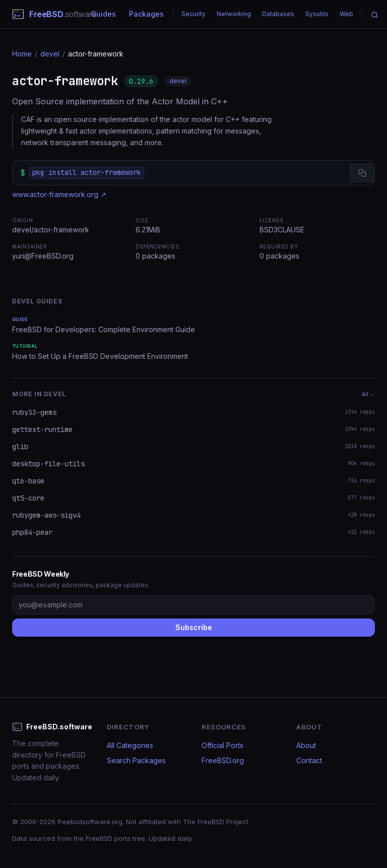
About (306, 745)
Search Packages (136, 760)
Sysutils (317, 14)
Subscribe (194, 627)
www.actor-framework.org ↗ (59, 194)
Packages (146, 14)
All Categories (130, 745)
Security (193, 14)
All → (368, 394)
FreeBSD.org (223, 760)
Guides (103, 14)
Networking (234, 14)
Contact (309, 760)
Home (22, 54)
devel (50, 54)
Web (346, 14)
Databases (278, 14)
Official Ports (222, 745)
